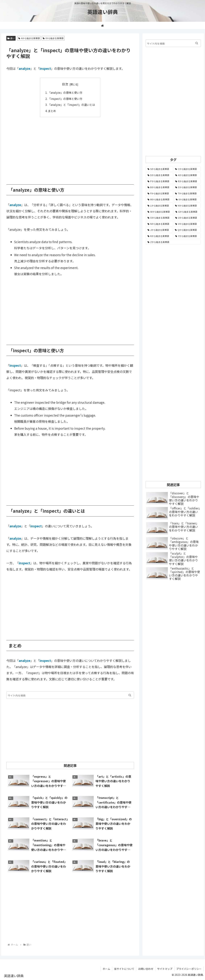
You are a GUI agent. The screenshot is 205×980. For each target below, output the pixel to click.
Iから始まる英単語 (53, 38)
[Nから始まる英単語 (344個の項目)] (159, 224)
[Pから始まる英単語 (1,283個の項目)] (159, 181)
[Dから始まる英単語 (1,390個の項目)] (159, 175)
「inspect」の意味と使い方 (65, 99)
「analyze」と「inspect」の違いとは (71, 105)
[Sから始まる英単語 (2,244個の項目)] (159, 169)
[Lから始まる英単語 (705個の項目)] (159, 206)
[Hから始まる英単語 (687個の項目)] (187, 206)
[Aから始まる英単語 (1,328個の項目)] (187, 175)
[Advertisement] (70, 148)
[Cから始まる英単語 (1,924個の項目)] (187, 169)
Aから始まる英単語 (29, 38)
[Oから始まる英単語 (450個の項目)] (159, 218)
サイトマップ (165, 969)
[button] (130, 695)
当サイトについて (124, 969)
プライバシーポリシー (189, 969)
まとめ (52, 111)
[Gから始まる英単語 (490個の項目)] (187, 212)
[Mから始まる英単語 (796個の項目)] (160, 199)
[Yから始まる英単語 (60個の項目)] (187, 236)
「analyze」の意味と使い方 (65, 92)
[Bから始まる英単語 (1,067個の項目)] (159, 187)
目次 (65, 84)
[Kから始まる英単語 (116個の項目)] (159, 236)
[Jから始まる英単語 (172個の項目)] (159, 230)
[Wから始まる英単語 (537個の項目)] (160, 212)
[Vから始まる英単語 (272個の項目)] (187, 224)
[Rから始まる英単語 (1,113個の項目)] (187, 181)
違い (11, 38)
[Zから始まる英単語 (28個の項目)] (173, 242)
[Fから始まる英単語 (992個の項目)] (159, 193)
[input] (70, 695)
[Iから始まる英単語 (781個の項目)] (187, 199)
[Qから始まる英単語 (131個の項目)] (187, 230)
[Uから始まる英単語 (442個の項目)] (187, 218)
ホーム (106, 969)
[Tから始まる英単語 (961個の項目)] (187, 193)
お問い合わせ (146, 969)
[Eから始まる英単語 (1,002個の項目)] (187, 187)
